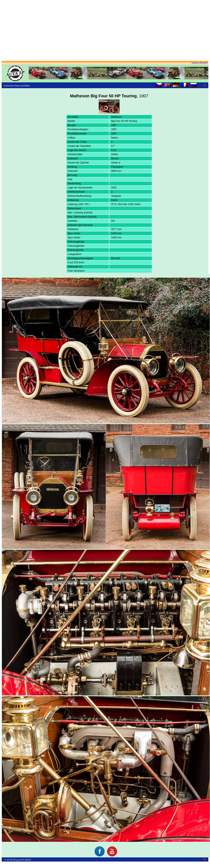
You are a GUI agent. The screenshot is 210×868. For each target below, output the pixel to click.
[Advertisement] (105, 31)
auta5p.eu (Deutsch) (200, 63)
